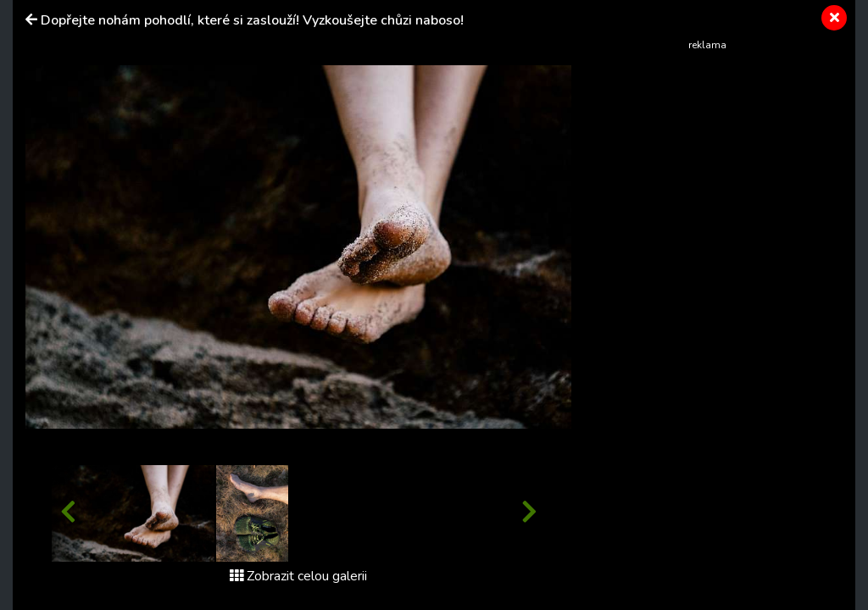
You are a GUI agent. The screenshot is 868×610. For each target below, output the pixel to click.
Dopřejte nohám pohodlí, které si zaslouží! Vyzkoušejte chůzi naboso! (252, 20)
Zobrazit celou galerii (298, 576)
